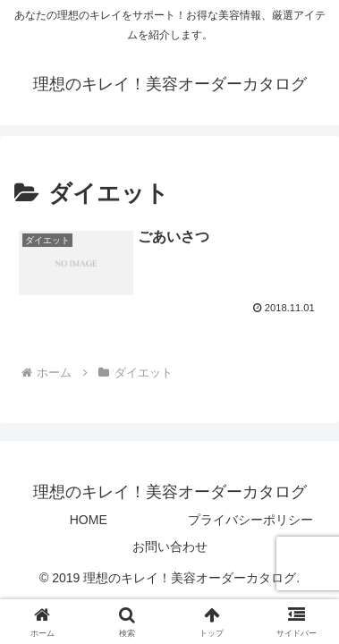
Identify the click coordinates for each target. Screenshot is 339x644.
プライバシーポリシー (250, 520)
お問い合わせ (170, 547)
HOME (89, 520)
